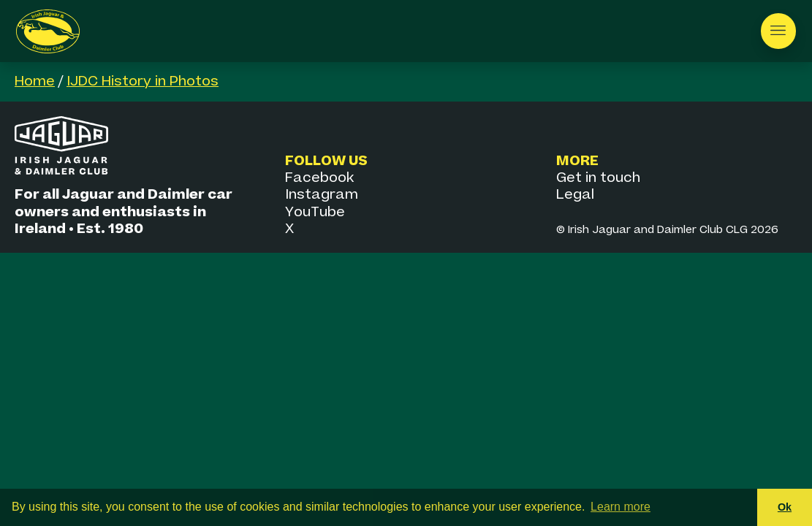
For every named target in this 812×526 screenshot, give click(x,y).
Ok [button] (785, 507)
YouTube (315, 212)
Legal (575, 195)
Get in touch (598, 178)
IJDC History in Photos (143, 81)
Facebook (319, 178)
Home (35, 81)
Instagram (322, 195)
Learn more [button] (621, 507)
